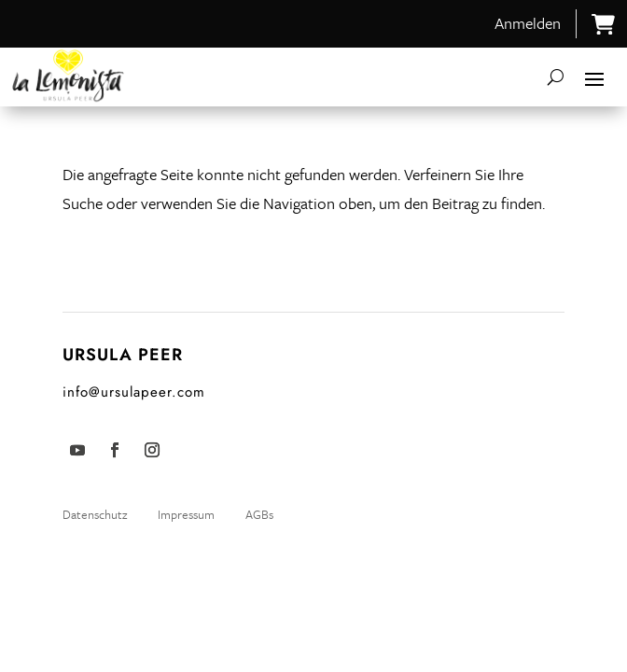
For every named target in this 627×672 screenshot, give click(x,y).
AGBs (259, 514)
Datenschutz (96, 514)
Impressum (186, 514)
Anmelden (528, 23)
